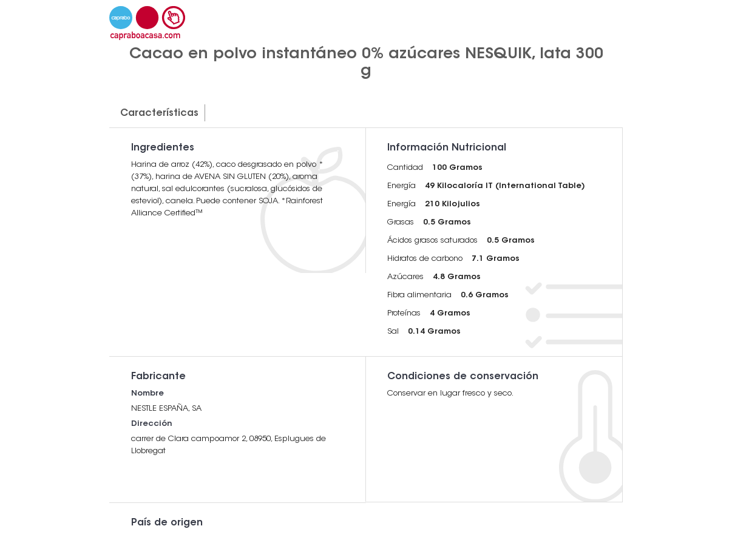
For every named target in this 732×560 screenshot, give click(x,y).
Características (159, 113)
